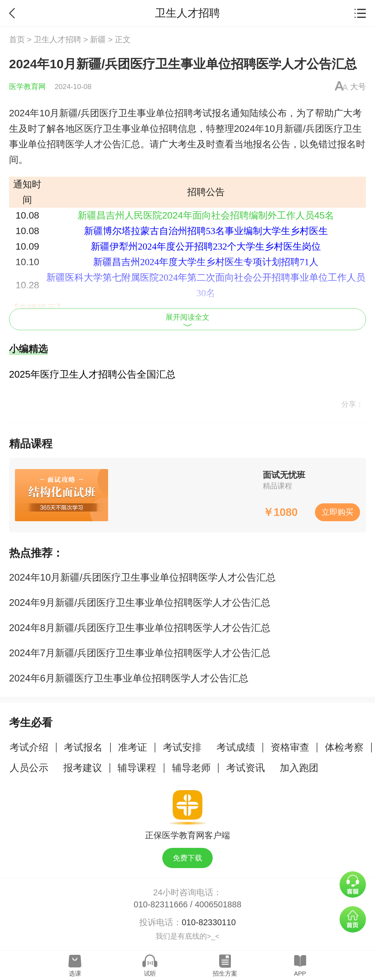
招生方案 (225, 973)
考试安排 (182, 747)
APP (300, 973)
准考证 (133, 747)
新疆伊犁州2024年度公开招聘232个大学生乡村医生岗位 (206, 246)
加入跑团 (299, 768)
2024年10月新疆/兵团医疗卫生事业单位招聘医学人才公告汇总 (143, 577)
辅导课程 (137, 768)
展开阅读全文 (187, 320)
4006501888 (218, 904)
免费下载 (187, 858)
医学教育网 (27, 87)
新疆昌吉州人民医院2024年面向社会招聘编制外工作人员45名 (206, 215)
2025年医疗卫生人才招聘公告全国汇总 (92, 374)
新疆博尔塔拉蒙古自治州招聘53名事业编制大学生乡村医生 (206, 231)
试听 (150, 973)
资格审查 (290, 747)
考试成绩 (236, 747)
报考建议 (83, 768)
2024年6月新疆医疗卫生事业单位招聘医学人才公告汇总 (129, 678)
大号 (358, 87)
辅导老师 (191, 768)
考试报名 (83, 747)
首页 (17, 40)
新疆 (98, 40)
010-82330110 (209, 922)
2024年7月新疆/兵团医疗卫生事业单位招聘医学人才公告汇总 (140, 653)
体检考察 (344, 747)
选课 (75, 973)
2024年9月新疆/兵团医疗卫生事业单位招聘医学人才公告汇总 (140, 603)
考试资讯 (246, 768)
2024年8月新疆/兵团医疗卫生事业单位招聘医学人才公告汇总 (140, 628)
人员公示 (29, 768)
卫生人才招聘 (57, 40)
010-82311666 (161, 904)
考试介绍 (29, 747)
